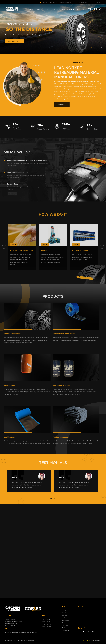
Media (47, 9)
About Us (30, 9)
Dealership (71, 9)
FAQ (64, 9)
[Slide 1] (92, 48)
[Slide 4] (101, 48)
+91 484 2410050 (46, 622)
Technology (56, 9)
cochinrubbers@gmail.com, (13, 632)
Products (39, 9)
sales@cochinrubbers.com (67, 2)
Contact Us (81, 9)
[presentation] (4, 247)
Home (23, 9)
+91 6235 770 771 (46, 619)
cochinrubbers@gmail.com (50, 2)
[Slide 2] (95, 48)
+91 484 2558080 (46, 627)
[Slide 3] (98, 48)
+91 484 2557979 (83, 2)
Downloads (97, 2)
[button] (51, 498)
